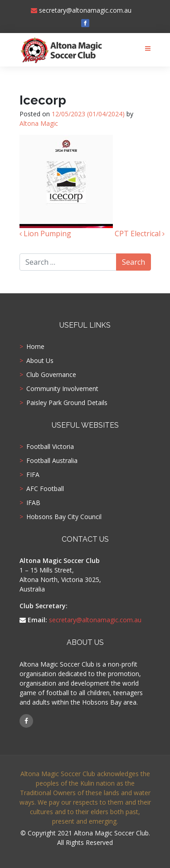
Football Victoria (50, 447)
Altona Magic (39, 123)
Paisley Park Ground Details (67, 403)
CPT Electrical (140, 234)
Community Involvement (62, 389)
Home (35, 347)
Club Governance (51, 375)
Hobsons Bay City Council (64, 517)
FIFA (33, 475)
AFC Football (45, 489)
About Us (40, 361)
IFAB (33, 503)
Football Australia (52, 461)
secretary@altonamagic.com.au (81, 10)
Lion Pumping (45, 234)
